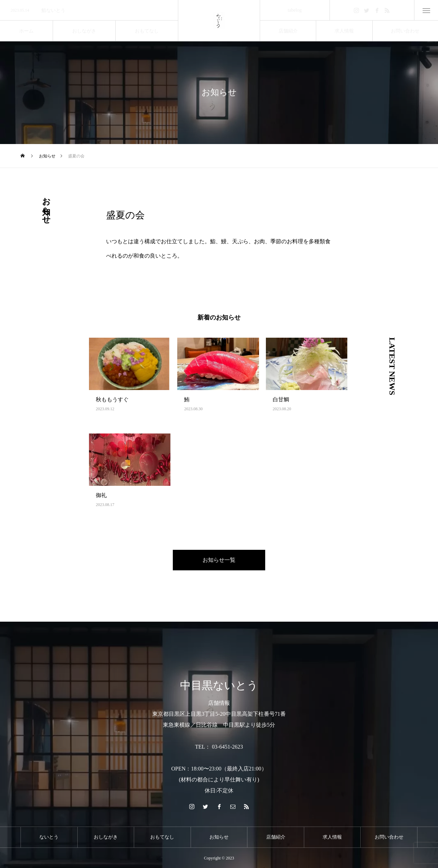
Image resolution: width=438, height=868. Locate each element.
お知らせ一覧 (219, 560)
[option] (89, 11)
